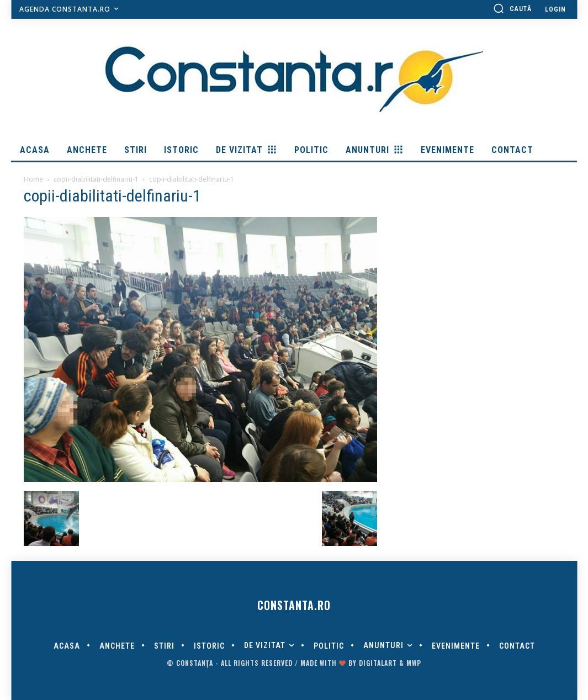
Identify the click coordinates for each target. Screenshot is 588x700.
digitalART (378, 663)
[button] (512, 8)
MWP (414, 663)
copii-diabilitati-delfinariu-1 (96, 179)
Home (33, 179)
